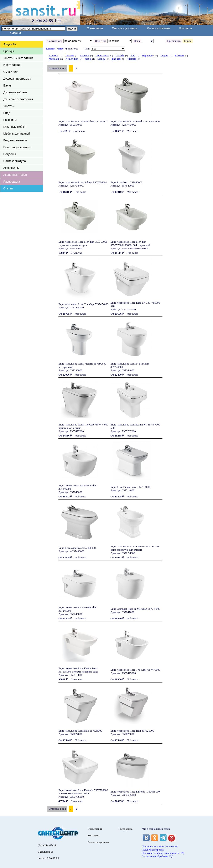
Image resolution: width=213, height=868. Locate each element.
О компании (95, 28)
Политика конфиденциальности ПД (163, 853)
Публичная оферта (153, 850)
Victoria (132, 59)
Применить (174, 41)
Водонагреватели (15, 140)
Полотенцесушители (17, 147)
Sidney (101, 59)
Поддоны (9, 154)
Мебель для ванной (17, 134)
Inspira (164, 55)
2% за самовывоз (158, 28)
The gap (116, 59)
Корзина (15, 33)
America (53, 55)
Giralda (120, 55)
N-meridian (72, 59)
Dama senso (102, 55)
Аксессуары (11, 168)
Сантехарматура (15, 161)
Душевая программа (17, 79)
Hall (133, 55)
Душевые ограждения (18, 99)
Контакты (186, 28)
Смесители (11, 72)
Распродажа (12, 182)
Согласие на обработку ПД (157, 856)
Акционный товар (15, 175)
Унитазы (9, 106)
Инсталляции (12, 65)
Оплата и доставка (125, 28)
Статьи (8, 188)
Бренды (9, 51)
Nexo (88, 59)
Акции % (9, 44)
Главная (51, 49)
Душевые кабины (15, 92)
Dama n (85, 55)
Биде (7, 113)
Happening (148, 55)
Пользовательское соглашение (159, 846)
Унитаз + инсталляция (18, 58)
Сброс (188, 41)
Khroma (180, 55)
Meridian (54, 59)
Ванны (8, 85)
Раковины (10, 120)
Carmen (69, 55)
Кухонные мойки (14, 127)
